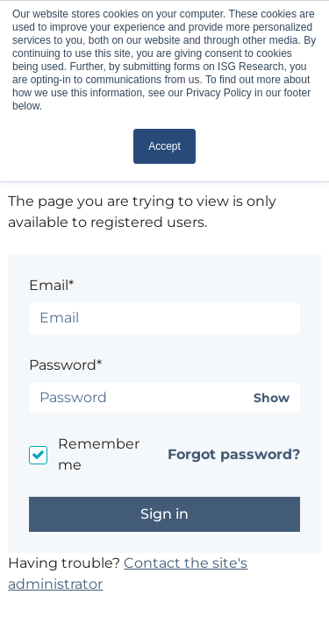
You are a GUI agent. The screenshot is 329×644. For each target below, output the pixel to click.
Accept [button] (164, 146)
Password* (65, 365)
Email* (51, 285)
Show (272, 398)
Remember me (99, 454)
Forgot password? (234, 454)
